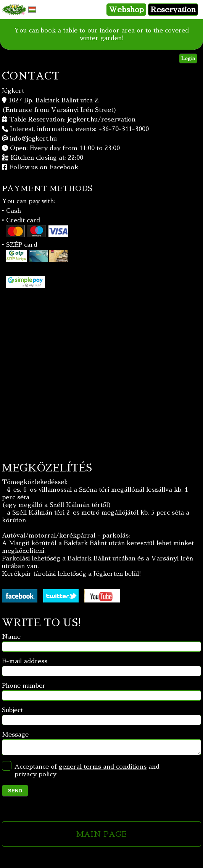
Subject (12, 710)
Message (15, 735)
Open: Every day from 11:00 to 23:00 (65, 148)
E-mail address (25, 661)
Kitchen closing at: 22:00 (47, 158)
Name (11, 637)
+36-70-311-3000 (124, 129)
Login (188, 58)
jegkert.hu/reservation (101, 120)
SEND (15, 793)
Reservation (173, 10)
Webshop (126, 10)
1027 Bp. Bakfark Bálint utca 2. (54, 100)
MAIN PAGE (101, 836)
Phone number (24, 686)
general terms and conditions (103, 769)
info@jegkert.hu (33, 139)
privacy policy (35, 777)
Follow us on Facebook (44, 167)
